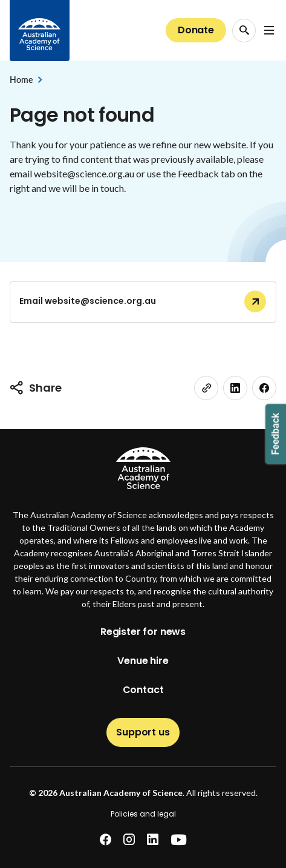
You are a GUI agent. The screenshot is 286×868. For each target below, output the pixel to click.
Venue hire (143, 661)
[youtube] (179, 840)
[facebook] (264, 388)
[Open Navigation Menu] (269, 30)
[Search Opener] (244, 31)
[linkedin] (235, 388)
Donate (196, 30)
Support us (143, 732)
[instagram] (129, 840)
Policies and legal (143, 814)
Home (21, 80)
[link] (206, 388)
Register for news (143, 632)
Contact (143, 690)
